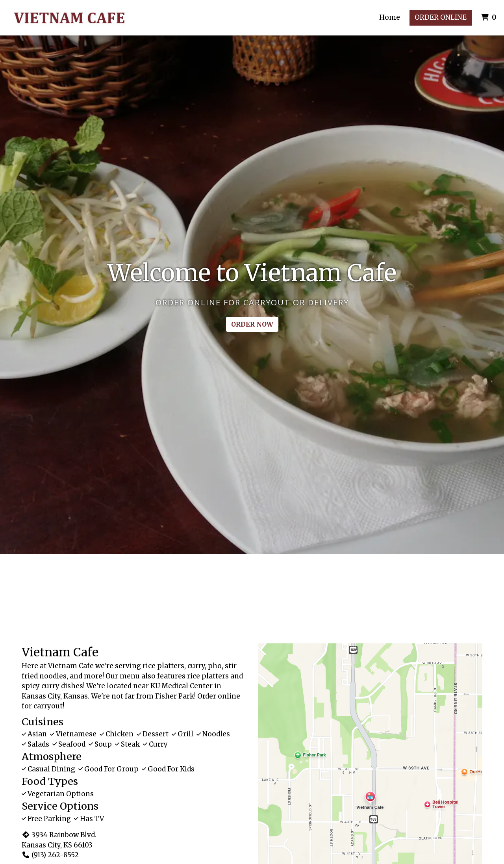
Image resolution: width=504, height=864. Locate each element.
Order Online (441, 17)
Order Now (252, 324)
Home (390, 17)
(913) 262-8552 (50, 855)
